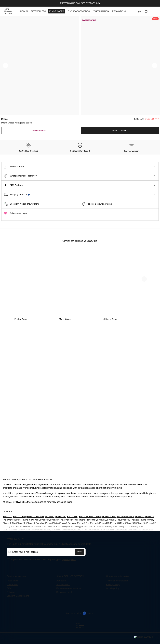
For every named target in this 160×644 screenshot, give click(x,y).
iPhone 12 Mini (52, 542)
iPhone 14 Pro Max (88, 538)
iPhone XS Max (117, 542)
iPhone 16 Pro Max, (126, 535)
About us (61, 599)
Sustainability (63, 603)
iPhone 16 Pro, (95, 535)
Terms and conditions (117, 599)
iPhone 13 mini (146, 538)
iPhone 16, (83, 535)
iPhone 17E (61, 535)
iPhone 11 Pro (83, 542)
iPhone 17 (7, 535)
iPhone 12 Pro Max (35, 542)
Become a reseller (65, 611)
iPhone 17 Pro (19, 535)
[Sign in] (140, 11)
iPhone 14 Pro (56, 538)
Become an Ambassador (69, 607)
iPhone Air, (50, 535)
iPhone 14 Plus (71, 538)
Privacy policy (113, 603)
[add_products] (52, 332)
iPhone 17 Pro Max (35, 535)
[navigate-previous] (148, 303)
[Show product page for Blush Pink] (33, 160)
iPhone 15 (140, 535)
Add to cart (120, 131)
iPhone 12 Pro (9, 542)
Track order (12, 599)
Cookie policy (113, 607)
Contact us (12, 603)
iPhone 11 (94, 542)
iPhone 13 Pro (114, 538)
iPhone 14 (45, 538)
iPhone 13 (102, 538)
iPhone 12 (21, 542)
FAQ (9, 607)
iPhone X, (141, 542)
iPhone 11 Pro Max (68, 542)
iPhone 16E (72, 535)
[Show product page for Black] (11, 160)
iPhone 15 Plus (14, 538)
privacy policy (70, 578)
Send (80, 570)
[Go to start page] (8, 11)
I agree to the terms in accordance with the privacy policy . (44, 578)
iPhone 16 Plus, (109, 535)
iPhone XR (130, 542)
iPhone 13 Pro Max (130, 538)
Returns (11, 611)
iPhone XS (104, 542)
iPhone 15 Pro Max (30, 538)
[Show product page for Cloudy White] (55, 160)
